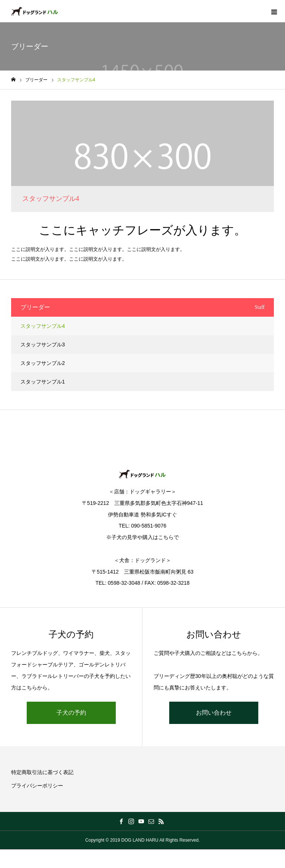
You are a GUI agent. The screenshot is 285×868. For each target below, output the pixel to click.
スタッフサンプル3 (43, 345)
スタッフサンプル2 (43, 363)
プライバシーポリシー (37, 786)
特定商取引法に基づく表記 (42, 772)
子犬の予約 (71, 713)
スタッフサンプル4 (43, 326)
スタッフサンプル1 (43, 382)
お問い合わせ (214, 713)
